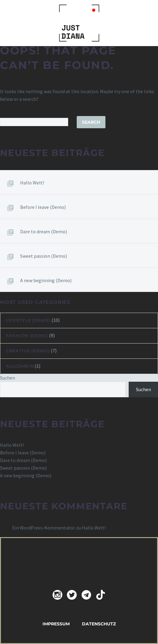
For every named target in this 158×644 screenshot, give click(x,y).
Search (91, 122)
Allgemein (20, 366)
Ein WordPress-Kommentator (44, 528)
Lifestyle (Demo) (28, 320)
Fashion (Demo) (27, 336)
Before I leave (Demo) (43, 207)
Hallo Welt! (32, 183)
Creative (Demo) (28, 351)
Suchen (7, 378)
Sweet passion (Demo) (44, 256)
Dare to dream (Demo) (44, 231)
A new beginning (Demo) (46, 280)
